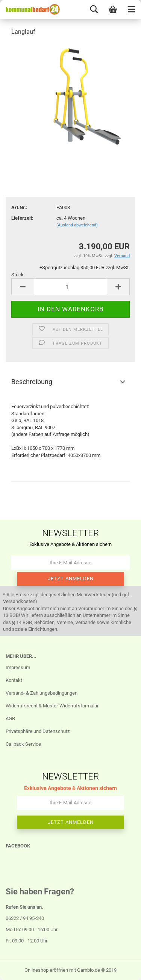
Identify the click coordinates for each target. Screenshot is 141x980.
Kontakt (14, 680)
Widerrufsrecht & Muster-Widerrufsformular (52, 706)
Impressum (18, 667)
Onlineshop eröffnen (46, 970)
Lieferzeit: (22, 218)
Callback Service (23, 744)
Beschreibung (32, 382)
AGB (10, 718)
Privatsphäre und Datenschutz (38, 731)
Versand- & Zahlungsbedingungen (42, 693)
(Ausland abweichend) (77, 225)
